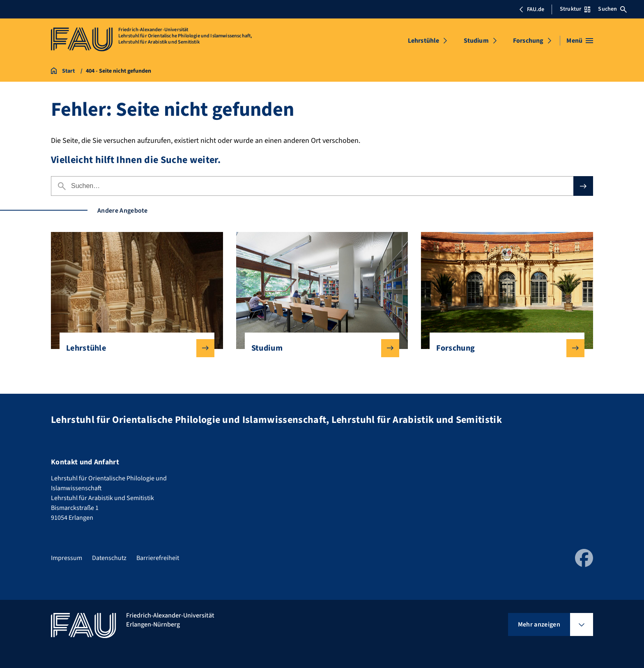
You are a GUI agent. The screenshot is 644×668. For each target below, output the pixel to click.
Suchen (612, 9)
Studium (476, 41)
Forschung (528, 41)
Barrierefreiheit (158, 558)
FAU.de (531, 9)
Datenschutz (109, 558)
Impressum (67, 558)
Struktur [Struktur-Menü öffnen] (575, 9)
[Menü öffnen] (580, 41)
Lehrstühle (424, 41)
